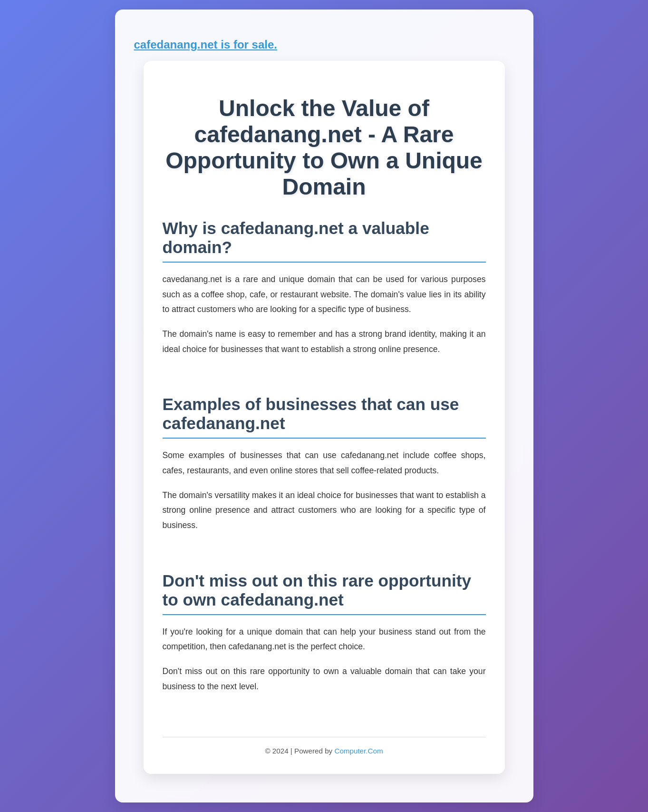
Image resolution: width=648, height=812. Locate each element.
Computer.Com (358, 751)
